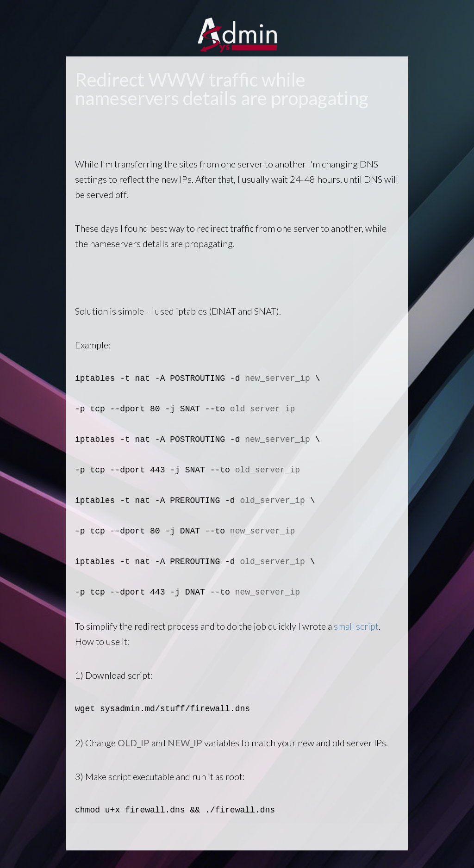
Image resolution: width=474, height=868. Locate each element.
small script (356, 626)
